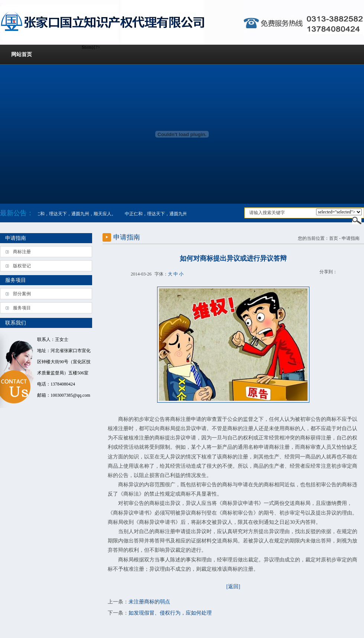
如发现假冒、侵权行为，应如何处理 (170, 613)
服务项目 (22, 308)
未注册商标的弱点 (149, 602)
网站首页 (22, 54)
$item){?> (339, 212)
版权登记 (22, 266)
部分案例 (22, 294)
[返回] (233, 587)
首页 (334, 238)
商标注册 (22, 252)
